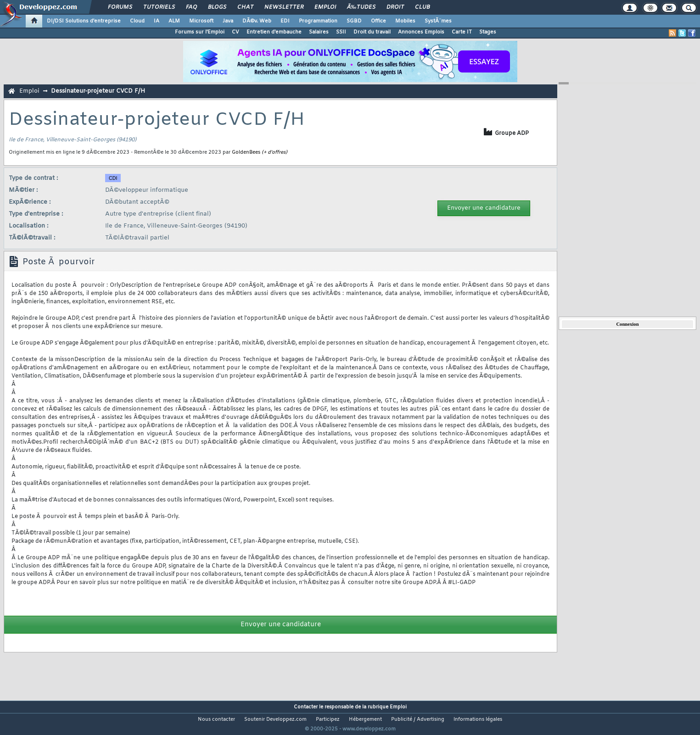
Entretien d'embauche (274, 32)
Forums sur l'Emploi (200, 32)
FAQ (191, 7)
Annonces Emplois (421, 32)
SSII (341, 32)
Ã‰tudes (361, 7)
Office (378, 21)
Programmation (318, 21)
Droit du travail (372, 32)
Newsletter (284, 7)
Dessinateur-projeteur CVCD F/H (98, 91)
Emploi (325, 7)
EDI (285, 21)
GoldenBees (246, 152)
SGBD (354, 21)
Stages (488, 32)
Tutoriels (159, 7)
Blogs (217, 7)
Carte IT (462, 32)
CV (235, 32)
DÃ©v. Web (257, 21)
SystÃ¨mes (438, 21)
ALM (174, 21)
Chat (245, 7)
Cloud (137, 21)
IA (157, 21)
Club (422, 7)
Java (228, 21)
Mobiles (405, 21)
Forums (120, 7)
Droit (395, 7)
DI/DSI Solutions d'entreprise (84, 21)
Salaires (319, 32)
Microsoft (201, 21)
